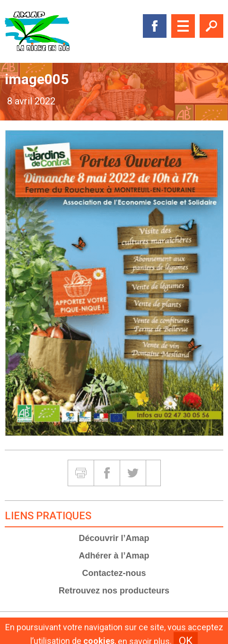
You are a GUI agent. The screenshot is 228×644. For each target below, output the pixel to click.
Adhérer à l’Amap (114, 556)
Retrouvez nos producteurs (114, 591)
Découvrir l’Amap (114, 538)
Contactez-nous (114, 573)
